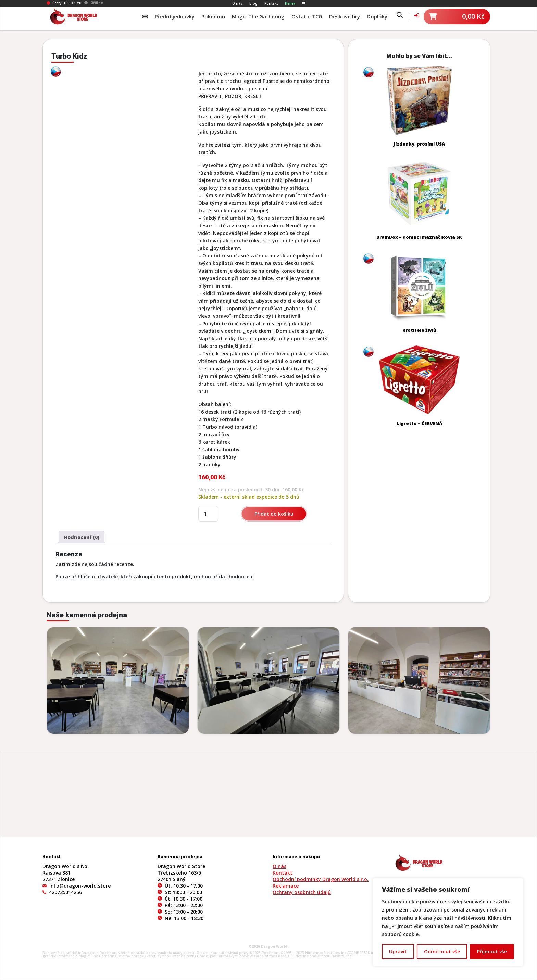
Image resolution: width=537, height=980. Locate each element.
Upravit (398, 951)
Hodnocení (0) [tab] (82, 537)
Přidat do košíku (274, 514)
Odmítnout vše (442, 951)
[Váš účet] (417, 15)
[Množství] (208, 514)
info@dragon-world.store (80, 886)
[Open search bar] (400, 15)
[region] (448, 922)
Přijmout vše (492, 951)
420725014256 (65, 892)
